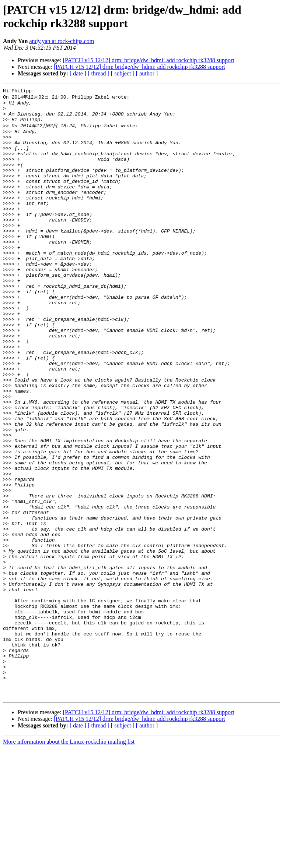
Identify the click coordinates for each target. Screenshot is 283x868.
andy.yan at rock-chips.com (62, 41)
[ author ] (147, 73)
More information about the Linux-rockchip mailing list (69, 862)
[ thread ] (99, 73)
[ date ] (78, 73)
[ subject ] (123, 73)
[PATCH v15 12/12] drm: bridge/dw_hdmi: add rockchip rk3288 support (149, 60)
